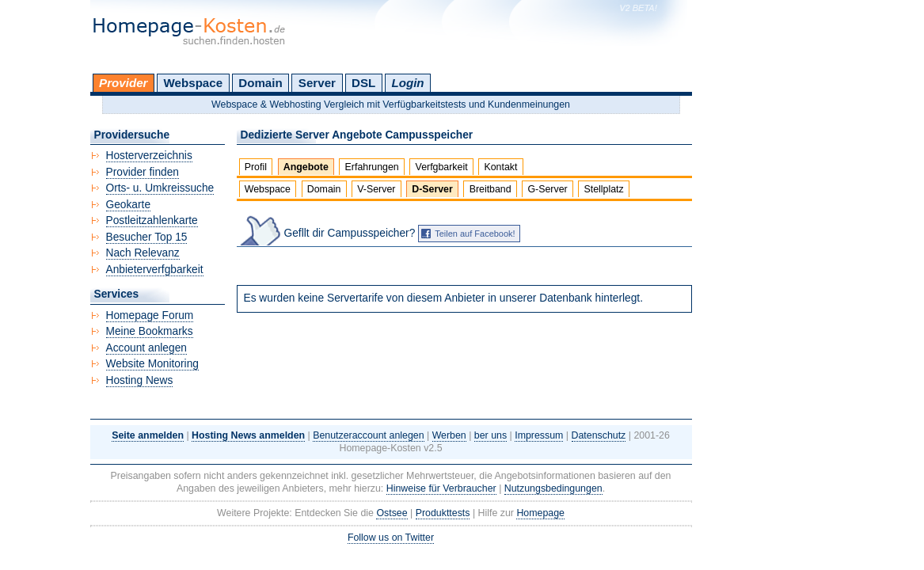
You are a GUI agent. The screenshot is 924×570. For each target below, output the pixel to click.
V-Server (376, 189)
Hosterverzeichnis (149, 156)
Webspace (194, 83)
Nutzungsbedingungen (553, 488)
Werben (449, 435)
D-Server (432, 189)
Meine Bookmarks (150, 331)
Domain (260, 83)
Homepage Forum (150, 315)
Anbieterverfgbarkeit (155, 270)
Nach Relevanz (143, 253)
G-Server (547, 189)
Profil (256, 167)
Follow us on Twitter (391, 538)
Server (317, 83)
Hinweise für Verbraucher (441, 488)
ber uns (491, 435)
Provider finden (143, 172)
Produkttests (443, 513)
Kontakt (500, 167)
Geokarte (129, 205)
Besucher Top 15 (147, 237)
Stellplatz (603, 189)
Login (407, 83)
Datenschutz (599, 435)
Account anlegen (146, 348)
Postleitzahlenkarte (152, 220)
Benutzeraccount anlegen (368, 435)
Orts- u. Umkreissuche (160, 188)
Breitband (491, 189)
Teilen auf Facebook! (475, 234)
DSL (363, 83)
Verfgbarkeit (442, 167)
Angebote (306, 167)
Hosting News (140, 380)
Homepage (540, 513)
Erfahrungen (372, 167)
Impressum (539, 435)
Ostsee (392, 513)
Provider (123, 83)
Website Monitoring (152, 364)
